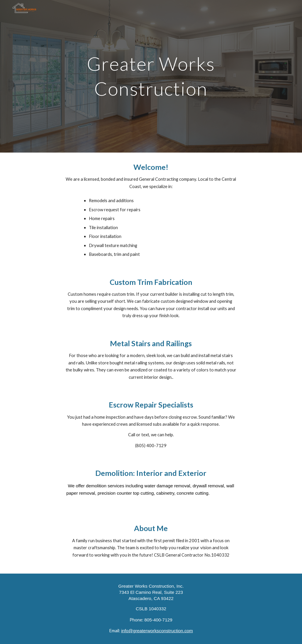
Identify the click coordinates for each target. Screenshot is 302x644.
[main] (151, 76)
